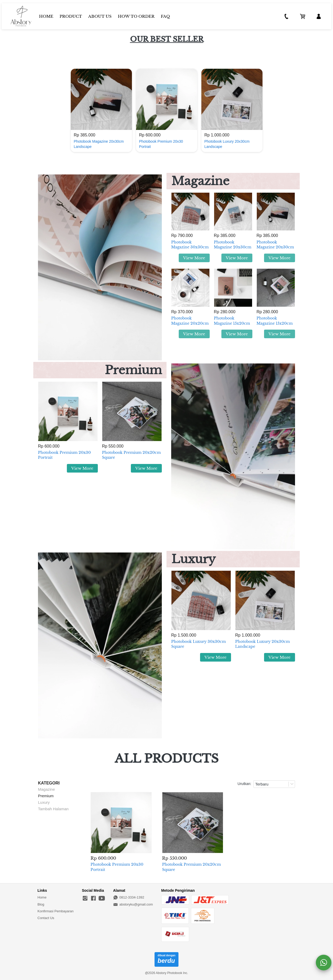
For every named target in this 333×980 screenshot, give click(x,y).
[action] (324, 963)
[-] (85, 899)
